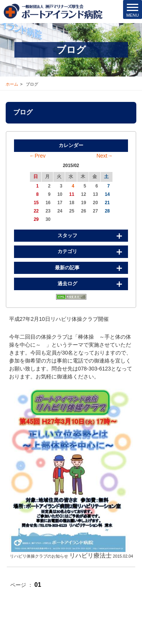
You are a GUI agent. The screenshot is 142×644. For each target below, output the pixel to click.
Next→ (105, 156)
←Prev (38, 156)
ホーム (12, 84)
